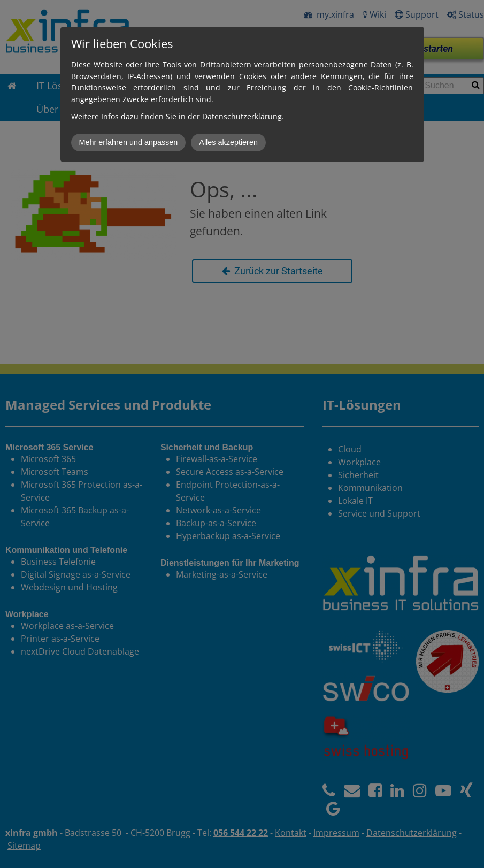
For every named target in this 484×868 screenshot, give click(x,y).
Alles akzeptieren (228, 142)
